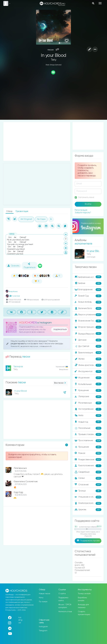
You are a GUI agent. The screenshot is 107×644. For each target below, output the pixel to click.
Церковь (88, 510)
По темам (43, 602)
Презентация (22, 211)
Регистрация (81, 210)
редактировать (19, 344)
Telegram (43, 631)
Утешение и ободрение (88, 497)
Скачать (13, 266)
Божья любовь (88, 302)
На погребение (88, 409)
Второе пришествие (88, 327)
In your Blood (21, 391)
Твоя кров (18, 367)
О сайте (62, 594)
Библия (88, 283)
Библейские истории (88, 277)
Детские (88, 340)
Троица (88, 491)
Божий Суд (88, 296)
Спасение (88, 485)
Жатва (88, 359)
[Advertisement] (53, 97)
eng (20, 620)
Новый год (88, 422)
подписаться (60, 329)
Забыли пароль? (83, 213)
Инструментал (88, 372)
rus (20, 617)
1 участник (15, 296)
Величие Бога (88, 308)
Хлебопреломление (88, 503)
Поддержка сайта (63, 599)
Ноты (41, 598)
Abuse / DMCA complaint (65, 606)
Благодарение (88, 290)
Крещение (88, 390)
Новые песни (45, 594)
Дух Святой (88, 346)
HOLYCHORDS (28, 323)
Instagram (43, 627)
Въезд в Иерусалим (88, 334)
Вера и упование (88, 315)
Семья (88, 478)
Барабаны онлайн (82, 599)
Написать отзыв (65, 612)
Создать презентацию (84, 613)
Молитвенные (88, 403)
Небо (88, 416)
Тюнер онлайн (84, 594)
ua (20, 623)
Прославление (88, 441)
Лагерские (88, 397)
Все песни (60, 383)
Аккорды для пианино (83, 606)
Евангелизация (88, 353)
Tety (53, 60)
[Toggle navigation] (100, 3)
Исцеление (88, 378)
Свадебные (88, 472)
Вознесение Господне (88, 321)
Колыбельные (88, 384)
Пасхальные (88, 428)
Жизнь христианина (88, 365)
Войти (88, 204)
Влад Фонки (12, 292)
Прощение (88, 447)
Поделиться (30, 266)
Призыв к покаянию (88, 434)
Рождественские (88, 460)
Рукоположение (88, 466)
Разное (88, 453)
